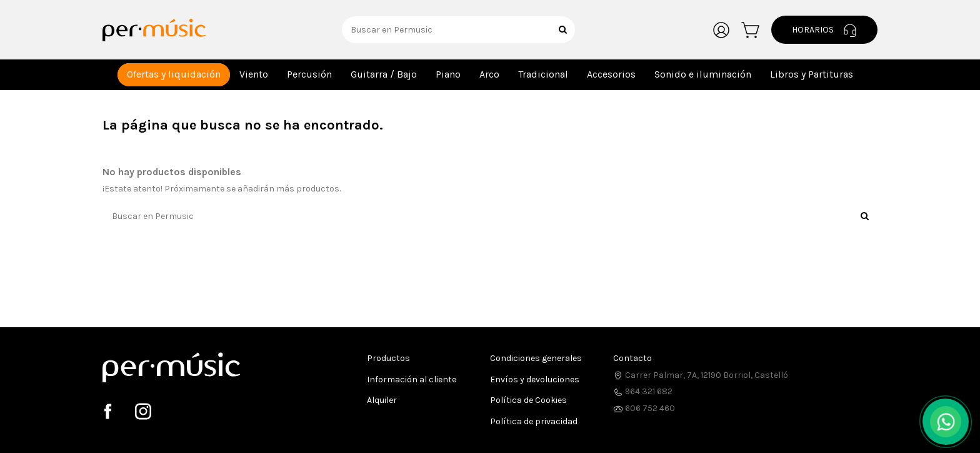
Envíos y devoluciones (535, 379)
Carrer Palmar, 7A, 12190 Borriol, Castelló (701, 375)
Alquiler (382, 400)
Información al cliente (412, 379)
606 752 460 (644, 408)
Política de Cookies (528, 400)
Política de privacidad (534, 421)
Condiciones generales (536, 358)
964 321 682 (643, 391)
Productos (388, 358)
